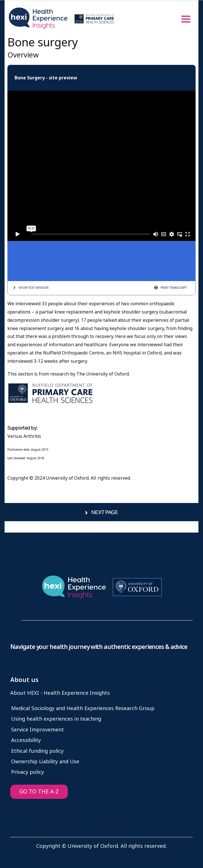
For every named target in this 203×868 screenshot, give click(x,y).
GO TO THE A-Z (39, 792)
